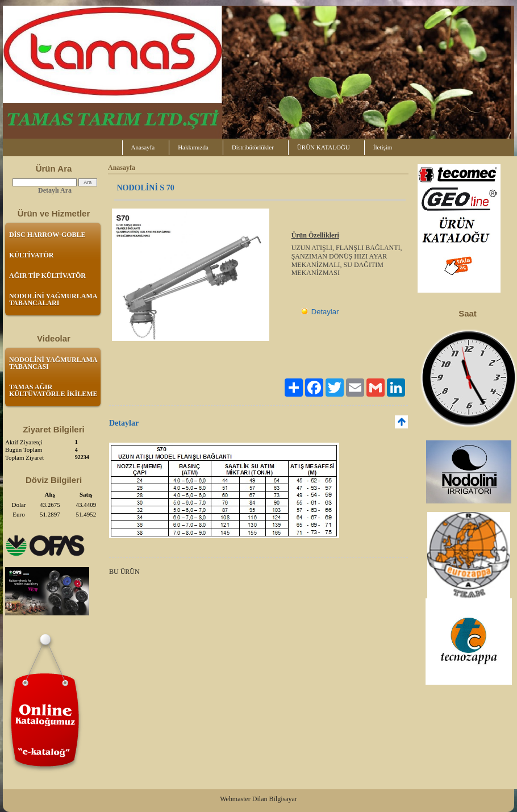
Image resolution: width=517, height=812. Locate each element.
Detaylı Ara (55, 190)
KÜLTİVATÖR (31, 255)
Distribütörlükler (253, 147)
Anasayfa (143, 147)
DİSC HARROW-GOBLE (47, 235)
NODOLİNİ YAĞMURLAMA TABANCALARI (53, 299)
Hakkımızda (193, 147)
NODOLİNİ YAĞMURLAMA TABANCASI (53, 363)
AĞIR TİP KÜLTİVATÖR (47, 276)
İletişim (383, 147)
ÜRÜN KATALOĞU (324, 147)
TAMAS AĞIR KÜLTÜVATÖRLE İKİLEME (53, 390)
